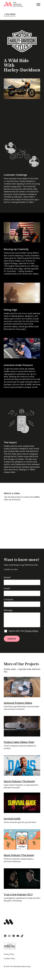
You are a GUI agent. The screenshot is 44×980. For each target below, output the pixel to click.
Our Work (11, 14)
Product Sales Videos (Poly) (19, 742)
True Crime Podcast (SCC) (18, 894)
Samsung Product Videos (18, 703)
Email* (7, 588)
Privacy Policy (31, 631)
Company (9, 599)
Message (8, 610)
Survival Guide (12, 818)
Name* (7, 577)
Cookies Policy (9, 958)
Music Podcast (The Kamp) (19, 855)
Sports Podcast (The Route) (19, 781)
